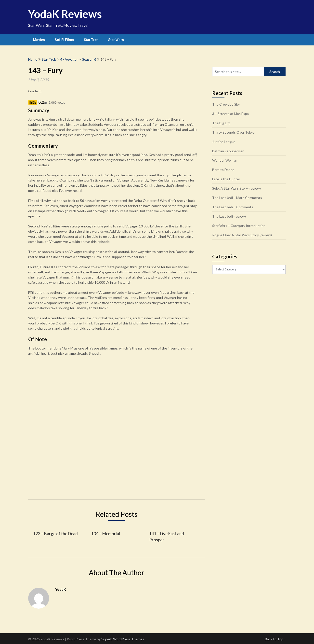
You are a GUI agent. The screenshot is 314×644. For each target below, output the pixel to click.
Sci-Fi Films (64, 40)
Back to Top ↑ (275, 639)
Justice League (224, 142)
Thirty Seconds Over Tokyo (233, 132)
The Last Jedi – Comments (233, 207)
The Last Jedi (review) (229, 216)
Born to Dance (223, 170)
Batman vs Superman (228, 151)
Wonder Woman (225, 160)
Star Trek (91, 40)
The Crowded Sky (226, 104)
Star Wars (116, 40)
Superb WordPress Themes (123, 639)
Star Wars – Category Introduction (239, 226)
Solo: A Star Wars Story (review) (236, 188)
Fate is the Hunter (226, 179)
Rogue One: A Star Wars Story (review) (242, 235)
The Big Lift (221, 123)
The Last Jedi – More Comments (237, 198)
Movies (39, 40)
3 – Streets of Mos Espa (230, 114)
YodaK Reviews (65, 14)
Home (33, 59)
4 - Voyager (69, 59)
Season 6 (89, 59)
